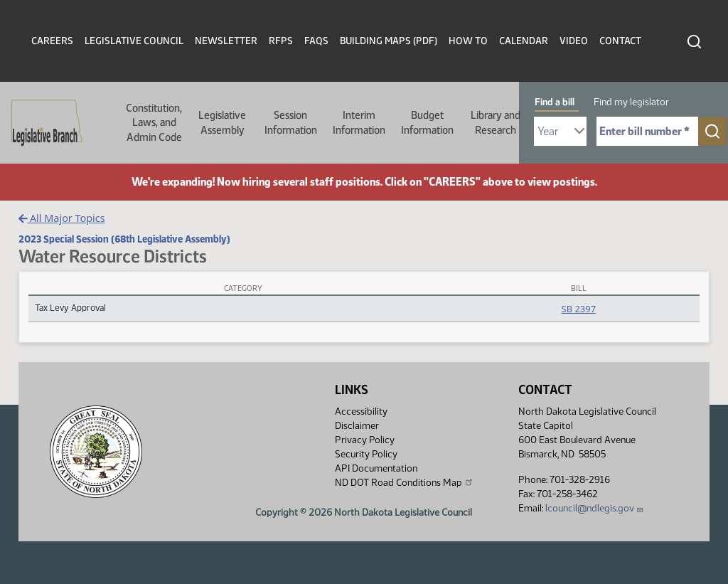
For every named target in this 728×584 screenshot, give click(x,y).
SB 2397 (579, 309)
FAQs (316, 41)
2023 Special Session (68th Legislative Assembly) (124, 239)
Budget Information (427, 122)
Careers (52, 41)
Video (574, 41)
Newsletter (226, 41)
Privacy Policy (365, 440)
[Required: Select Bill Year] (560, 131)
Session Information (291, 122)
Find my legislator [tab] (631, 102)
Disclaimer (357, 426)
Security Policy (366, 454)
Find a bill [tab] (555, 102)
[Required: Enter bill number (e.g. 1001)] (647, 131)
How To (468, 41)
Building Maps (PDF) (389, 41)
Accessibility (361, 412)
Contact (620, 41)
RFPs (281, 41)
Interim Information (359, 122)
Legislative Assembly (222, 122)
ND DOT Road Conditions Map (405, 482)
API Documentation (376, 468)
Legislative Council (134, 41)
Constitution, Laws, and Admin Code (154, 123)
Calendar (524, 41)
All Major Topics (62, 218)
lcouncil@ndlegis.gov (595, 508)
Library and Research (496, 122)
